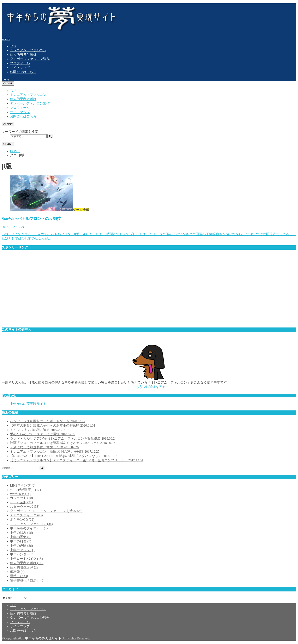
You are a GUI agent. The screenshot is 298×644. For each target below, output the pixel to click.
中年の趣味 (21, 546)
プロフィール (20, 63)
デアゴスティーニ (26, 515)
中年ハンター (22, 554)
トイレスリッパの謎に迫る (38, 430)
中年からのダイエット (30, 528)
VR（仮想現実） (25, 490)
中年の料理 (21, 541)
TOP (13, 46)
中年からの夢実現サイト (28, 404)
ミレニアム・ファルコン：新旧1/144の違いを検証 (55, 452)
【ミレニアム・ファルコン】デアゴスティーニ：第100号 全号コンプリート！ (77, 460)
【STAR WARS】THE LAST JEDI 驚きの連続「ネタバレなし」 (64, 456)
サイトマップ (20, 68)
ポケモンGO (22, 520)
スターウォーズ (25, 507)
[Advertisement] (126, 290)
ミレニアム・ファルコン (28, 50)
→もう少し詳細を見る (149, 387)
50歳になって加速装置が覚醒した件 (44, 447)
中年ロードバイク (26, 559)
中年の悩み (21, 533)
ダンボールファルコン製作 (30, 59)
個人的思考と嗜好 (23, 55)
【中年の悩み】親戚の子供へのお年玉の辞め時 (53, 425)
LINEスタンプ (23, 485)
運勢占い (19, 576)
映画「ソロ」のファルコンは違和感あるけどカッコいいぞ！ (62, 443)
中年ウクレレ (22, 550)
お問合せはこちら (23, 72)
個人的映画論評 (25, 567)
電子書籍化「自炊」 (27, 580)
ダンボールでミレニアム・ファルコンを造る (46, 511)
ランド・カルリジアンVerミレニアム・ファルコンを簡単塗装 (63, 438)
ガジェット (21, 498)
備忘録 (17, 572)
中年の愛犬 (21, 537)
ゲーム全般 (21, 502)
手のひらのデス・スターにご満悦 (43, 434)
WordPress (20, 494)
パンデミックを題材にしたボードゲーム (48, 421)
